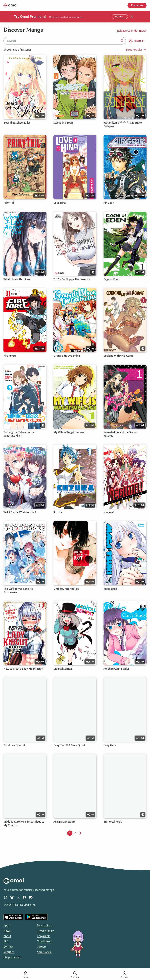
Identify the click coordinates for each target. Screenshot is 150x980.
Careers (42, 947)
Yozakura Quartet (14, 745)
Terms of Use (45, 925)
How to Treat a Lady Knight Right (23, 669)
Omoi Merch (45, 941)
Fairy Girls (110, 745)
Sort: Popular (136, 50)
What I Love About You (17, 279)
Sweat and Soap (63, 123)
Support (9, 952)
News (7, 931)
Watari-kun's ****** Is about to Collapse (123, 124)
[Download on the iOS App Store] (13, 917)
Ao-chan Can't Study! (116, 669)
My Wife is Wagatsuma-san (70, 432)
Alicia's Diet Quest (64, 822)
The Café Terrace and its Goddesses (18, 590)
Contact (8, 947)
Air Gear (109, 203)
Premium (137, 5)
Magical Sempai (63, 669)
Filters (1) (137, 41)
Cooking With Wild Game (118, 356)
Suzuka (58, 512)
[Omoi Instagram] (6, 897)
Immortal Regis (113, 822)
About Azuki (44, 952)
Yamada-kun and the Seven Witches (120, 434)
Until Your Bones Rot (66, 589)
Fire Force (10, 356)
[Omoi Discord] (31, 897)
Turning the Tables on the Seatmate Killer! (19, 434)
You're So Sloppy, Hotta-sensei (72, 279)
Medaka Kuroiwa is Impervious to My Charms (24, 823)
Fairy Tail (9, 203)
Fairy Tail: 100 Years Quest (69, 745)
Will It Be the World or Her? (20, 512)
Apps (7, 925)
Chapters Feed (12, 957)
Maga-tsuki (110, 589)
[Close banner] (132, 17)
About (7, 936)
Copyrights (44, 936)
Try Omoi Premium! (30, 16)
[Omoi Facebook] (24, 897)
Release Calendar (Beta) (132, 31)
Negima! (109, 512)
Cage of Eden (111, 279)
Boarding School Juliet (17, 123)
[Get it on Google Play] (36, 917)
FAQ (6, 941)
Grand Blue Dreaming (67, 356)
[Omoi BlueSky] (12, 897)
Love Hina (60, 203)
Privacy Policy (45, 931)
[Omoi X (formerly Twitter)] (18, 897)
